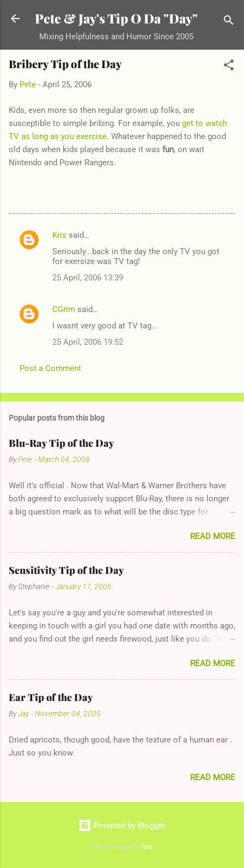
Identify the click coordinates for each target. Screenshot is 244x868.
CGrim (64, 309)
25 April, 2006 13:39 (88, 278)
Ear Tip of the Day (51, 697)
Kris (59, 235)
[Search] (229, 22)
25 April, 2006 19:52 (88, 342)
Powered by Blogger (122, 825)
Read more (213, 536)
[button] (229, 67)
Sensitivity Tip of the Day (66, 570)
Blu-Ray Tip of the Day (62, 443)
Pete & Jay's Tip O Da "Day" (116, 18)
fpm (147, 847)
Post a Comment (50, 368)
